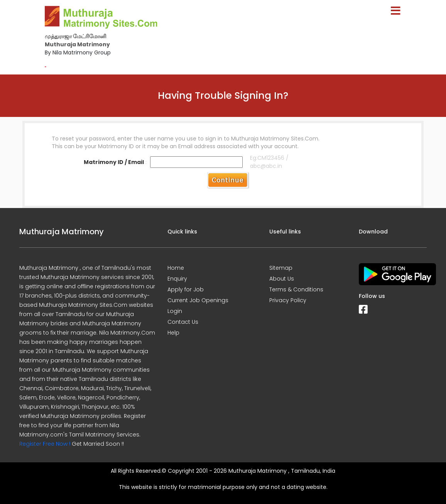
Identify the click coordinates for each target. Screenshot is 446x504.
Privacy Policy (288, 300)
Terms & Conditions (296, 289)
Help (173, 333)
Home (176, 268)
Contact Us (183, 322)
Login (175, 311)
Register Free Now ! (45, 444)
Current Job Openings (198, 300)
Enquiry (177, 279)
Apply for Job (186, 289)
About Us (282, 279)
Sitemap (281, 268)
